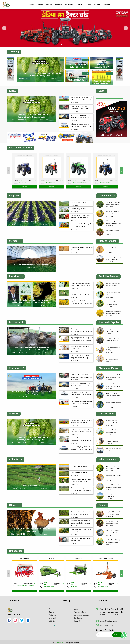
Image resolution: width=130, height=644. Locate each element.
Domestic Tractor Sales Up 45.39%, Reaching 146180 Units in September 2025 (82, 420)
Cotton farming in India (78, 207)
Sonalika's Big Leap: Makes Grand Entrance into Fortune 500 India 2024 (82, 447)
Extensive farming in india (79, 471)
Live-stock (60, 4)
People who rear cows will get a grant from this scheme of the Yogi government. (82, 346)
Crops (33, 5)
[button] (62, 43)
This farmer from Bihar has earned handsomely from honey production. (113, 475)
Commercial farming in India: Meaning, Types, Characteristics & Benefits (81, 488)
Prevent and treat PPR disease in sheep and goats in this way (81, 355)
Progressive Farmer (81, 610)
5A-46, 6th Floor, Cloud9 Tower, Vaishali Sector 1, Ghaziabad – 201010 (112, 610)
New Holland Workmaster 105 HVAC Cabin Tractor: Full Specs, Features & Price (81, 115)
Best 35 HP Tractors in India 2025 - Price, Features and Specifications (82, 97)
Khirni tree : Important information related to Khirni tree (113, 221)
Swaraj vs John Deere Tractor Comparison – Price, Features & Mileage (81, 106)
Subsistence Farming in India (31, 220)
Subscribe (118, 633)
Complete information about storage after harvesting (82, 247)
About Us (77, 619)
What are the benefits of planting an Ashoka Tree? (113, 466)
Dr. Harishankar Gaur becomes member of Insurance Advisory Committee (111, 420)
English (108, 5)
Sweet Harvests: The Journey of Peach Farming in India (81, 224)
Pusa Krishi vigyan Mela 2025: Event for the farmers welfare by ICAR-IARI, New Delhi (81, 429)
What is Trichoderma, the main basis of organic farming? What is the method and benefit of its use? (81, 283)
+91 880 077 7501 (105, 623)
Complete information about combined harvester (113, 429)
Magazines (78, 607)
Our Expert (78, 616)
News (81, 5)
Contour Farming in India (31, 484)
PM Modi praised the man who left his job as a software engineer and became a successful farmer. (113, 494)
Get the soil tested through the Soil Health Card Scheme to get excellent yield (113, 539)
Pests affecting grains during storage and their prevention (113, 256)
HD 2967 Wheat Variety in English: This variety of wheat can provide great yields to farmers (113, 202)
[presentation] (4, 27)
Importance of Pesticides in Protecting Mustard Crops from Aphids (80, 301)
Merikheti (52, 624)
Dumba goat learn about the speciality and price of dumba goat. (82, 328)
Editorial (89, 4)
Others (99, 5)
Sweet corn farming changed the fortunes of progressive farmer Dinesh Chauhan (81, 529)
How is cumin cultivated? (113, 228)
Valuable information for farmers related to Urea (81, 538)
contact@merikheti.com (107, 619)
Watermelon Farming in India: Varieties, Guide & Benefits (80, 215)
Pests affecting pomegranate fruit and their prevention (113, 211)
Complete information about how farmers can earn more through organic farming (113, 484)
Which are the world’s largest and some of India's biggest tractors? (113, 393)
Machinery (71, 5)
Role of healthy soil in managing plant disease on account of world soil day (113, 521)
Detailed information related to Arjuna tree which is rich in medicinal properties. (80, 520)
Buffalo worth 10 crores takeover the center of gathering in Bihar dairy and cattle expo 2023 (113, 338)
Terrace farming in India (78, 201)
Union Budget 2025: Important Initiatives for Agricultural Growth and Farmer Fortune (81, 438)
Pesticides (50, 4)
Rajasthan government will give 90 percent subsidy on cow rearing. (82, 337)
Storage (41, 4)
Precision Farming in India (79, 465)
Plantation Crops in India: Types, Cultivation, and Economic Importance (81, 479)
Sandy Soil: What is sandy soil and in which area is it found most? (113, 512)
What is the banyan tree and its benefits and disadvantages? (81, 511)
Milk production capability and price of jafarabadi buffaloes (113, 439)
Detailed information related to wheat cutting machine (113, 402)
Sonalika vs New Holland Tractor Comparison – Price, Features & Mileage (113, 374)
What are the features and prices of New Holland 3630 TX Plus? (113, 384)
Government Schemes (81, 613)
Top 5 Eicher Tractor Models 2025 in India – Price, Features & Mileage (82, 401)
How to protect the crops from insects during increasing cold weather (80, 292)
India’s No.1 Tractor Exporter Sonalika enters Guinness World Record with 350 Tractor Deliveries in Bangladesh (82, 124)
